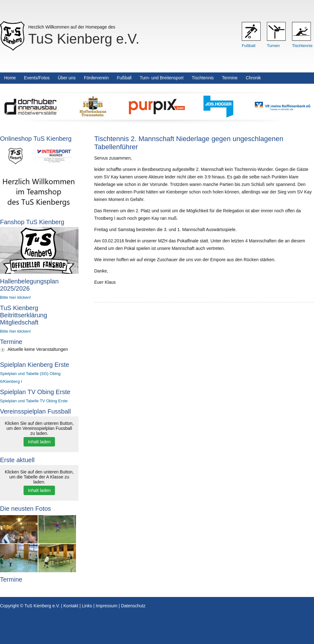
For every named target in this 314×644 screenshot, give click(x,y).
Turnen (273, 46)
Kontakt (71, 606)
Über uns (67, 78)
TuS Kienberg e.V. (84, 39)
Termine (230, 78)
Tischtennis (302, 46)
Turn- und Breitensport (162, 78)
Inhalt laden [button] (39, 442)
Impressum (107, 606)
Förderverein (96, 78)
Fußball (249, 46)
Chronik (253, 78)
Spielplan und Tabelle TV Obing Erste (34, 401)
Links (87, 606)
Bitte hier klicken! (15, 297)
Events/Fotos (37, 78)
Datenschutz (133, 606)
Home (10, 78)
